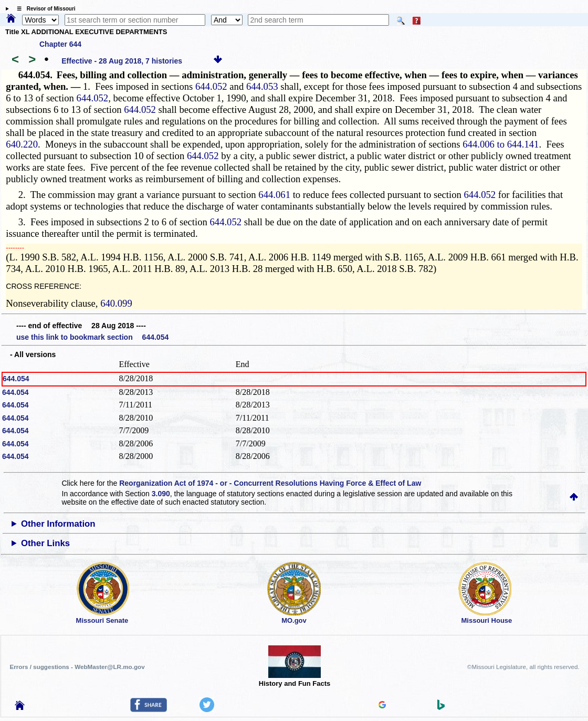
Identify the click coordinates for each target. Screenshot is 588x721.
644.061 (274, 195)
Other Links (45, 543)
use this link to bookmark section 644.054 (92, 337)
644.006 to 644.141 (501, 144)
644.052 (211, 86)
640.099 (116, 303)
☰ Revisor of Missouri (44, 9)
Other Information (58, 524)
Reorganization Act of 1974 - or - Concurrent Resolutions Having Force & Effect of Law (270, 483)
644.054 (16, 379)
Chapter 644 (60, 44)
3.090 (161, 494)
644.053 (262, 86)
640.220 (22, 144)
